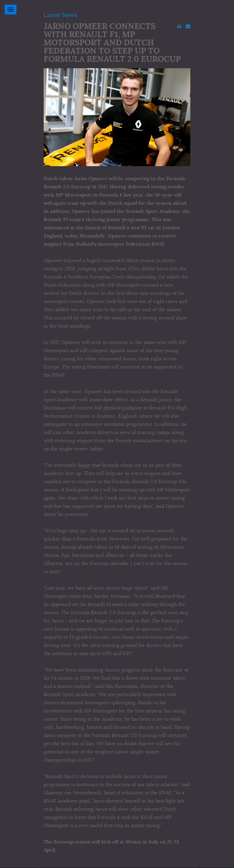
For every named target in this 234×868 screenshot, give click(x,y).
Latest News (60, 15)
